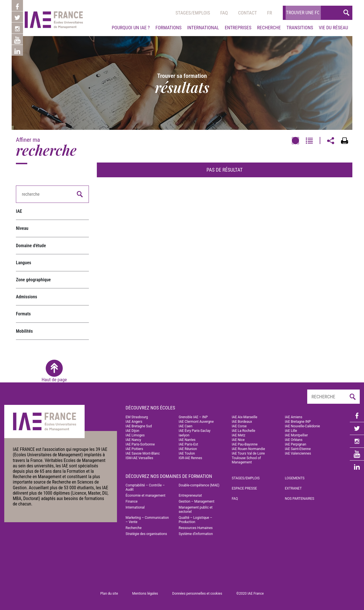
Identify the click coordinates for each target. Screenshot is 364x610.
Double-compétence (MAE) (199, 485)
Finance (131, 501)
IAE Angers (134, 422)
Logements (295, 478)
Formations (168, 28)
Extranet (293, 488)
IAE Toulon (187, 453)
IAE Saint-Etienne (298, 449)
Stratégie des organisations (146, 534)
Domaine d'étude (31, 246)
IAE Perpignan (295, 444)
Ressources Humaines (196, 528)
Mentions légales (145, 594)
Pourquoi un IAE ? (131, 28)
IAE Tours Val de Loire (248, 453)
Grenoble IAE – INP (193, 417)
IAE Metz (239, 435)
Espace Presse (244, 488)
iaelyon (184, 435)
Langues (24, 263)
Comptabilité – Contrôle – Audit (145, 487)
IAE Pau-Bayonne (245, 444)
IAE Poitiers (134, 449)
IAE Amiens (293, 417)
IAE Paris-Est (188, 444)
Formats (23, 314)
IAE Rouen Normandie (248, 449)
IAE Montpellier (296, 435)
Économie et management (145, 496)
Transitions (300, 28)
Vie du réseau (333, 28)
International (203, 28)
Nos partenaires (300, 499)
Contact (247, 13)
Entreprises (238, 28)
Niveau (22, 228)
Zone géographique (33, 280)
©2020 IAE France (250, 594)
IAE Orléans (294, 440)
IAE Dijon (132, 431)
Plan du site (109, 594)
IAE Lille (291, 431)
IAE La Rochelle (243, 431)
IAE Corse (239, 426)
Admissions (27, 297)
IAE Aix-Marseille (244, 417)
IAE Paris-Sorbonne (140, 444)
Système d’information (196, 534)
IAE (19, 211)
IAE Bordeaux (242, 422)
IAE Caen (185, 426)
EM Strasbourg (137, 417)
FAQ (235, 499)
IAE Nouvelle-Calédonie (302, 426)
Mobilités (24, 331)
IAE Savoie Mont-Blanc (143, 453)
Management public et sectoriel (195, 510)
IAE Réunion (188, 449)
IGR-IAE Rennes (190, 458)
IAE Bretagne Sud (139, 426)
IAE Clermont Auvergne (196, 422)
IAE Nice (238, 440)
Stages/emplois (193, 13)
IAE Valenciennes (298, 453)
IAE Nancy (133, 440)
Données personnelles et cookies (197, 594)
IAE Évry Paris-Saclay (194, 431)
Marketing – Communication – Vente (147, 520)
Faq (224, 13)
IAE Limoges (135, 435)
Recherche (269, 28)
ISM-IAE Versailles (139, 458)
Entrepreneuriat (190, 496)
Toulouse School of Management (246, 460)
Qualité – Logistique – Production (195, 520)
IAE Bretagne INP (298, 422)
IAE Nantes (187, 440)
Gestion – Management (196, 501)
